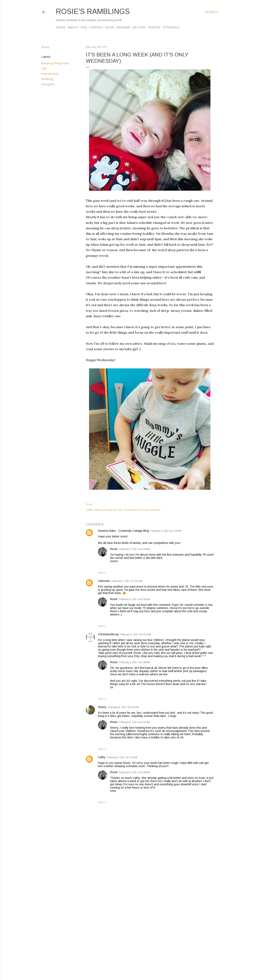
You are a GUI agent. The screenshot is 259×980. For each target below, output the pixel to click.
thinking (47, 79)
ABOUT (73, 27)
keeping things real (55, 63)
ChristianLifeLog (108, 634)
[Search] (211, 12)
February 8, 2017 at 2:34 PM (166, 531)
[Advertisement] (150, 942)
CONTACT (96, 27)
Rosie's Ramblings (93, 11)
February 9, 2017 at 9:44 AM (134, 772)
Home (61, 27)
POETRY (154, 27)
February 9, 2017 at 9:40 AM (134, 662)
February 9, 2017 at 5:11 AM (122, 757)
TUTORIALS (171, 27)
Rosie (114, 549)
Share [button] (45, 47)
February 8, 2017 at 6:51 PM (135, 634)
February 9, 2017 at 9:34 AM (134, 549)
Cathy (102, 757)
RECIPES (139, 27)
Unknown (104, 581)
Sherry (102, 707)
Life (44, 69)
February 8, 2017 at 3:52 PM (127, 581)
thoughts (48, 84)
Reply (102, 573)
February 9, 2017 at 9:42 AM (134, 722)
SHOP (110, 27)
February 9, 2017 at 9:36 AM (134, 599)
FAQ (84, 27)
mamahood (50, 74)
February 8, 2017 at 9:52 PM (123, 707)
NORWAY (123, 27)
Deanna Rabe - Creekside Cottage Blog (123, 531)
